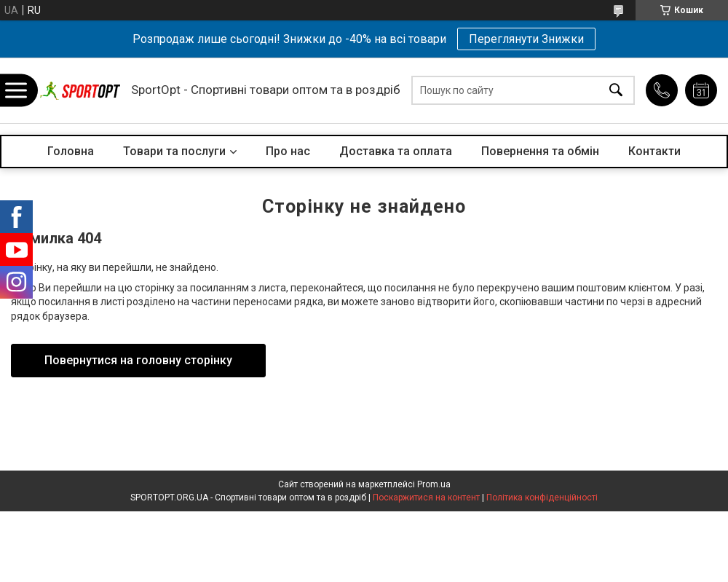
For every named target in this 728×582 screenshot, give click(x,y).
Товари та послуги (174, 151)
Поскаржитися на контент (426, 498)
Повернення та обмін (540, 151)
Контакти (654, 151)
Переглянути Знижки (526, 39)
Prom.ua (434, 484)
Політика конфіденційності (542, 498)
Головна (71, 151)
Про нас (288, 151)
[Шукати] (616, 91)
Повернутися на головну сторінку (138, 360)
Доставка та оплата (396, 151)
